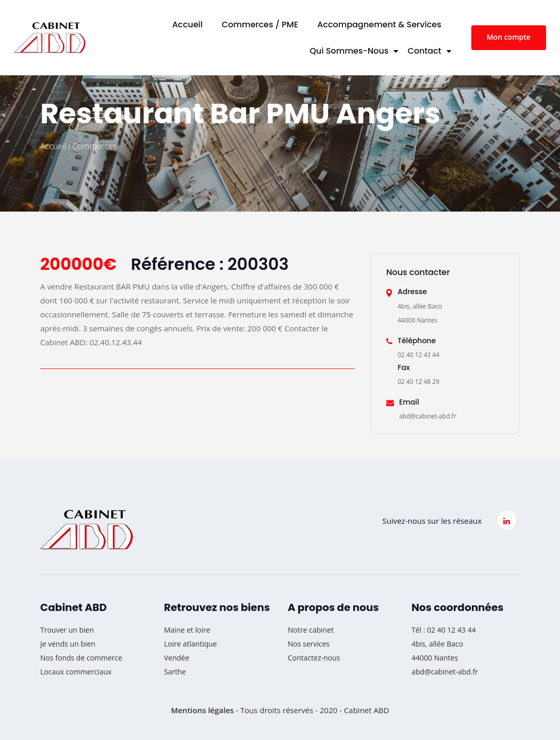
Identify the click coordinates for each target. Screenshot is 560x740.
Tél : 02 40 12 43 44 (444, 630)
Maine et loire (187, 630)
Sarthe (175, 672)
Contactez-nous (314, 658)
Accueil (187, 25)
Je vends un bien (68, 644)
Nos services (309, 644)
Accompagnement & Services (379, 25)
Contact (424, 51)
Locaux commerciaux (76, 672)
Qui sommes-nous (349, 51)
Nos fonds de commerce (81, 658)
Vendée (177, 658)
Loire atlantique (191, 644)
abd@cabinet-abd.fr (445, 672)
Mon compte (509, 37)
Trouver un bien (67, 630)
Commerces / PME (260, 25)
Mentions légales (202, 710)
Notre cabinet (311, 630)
